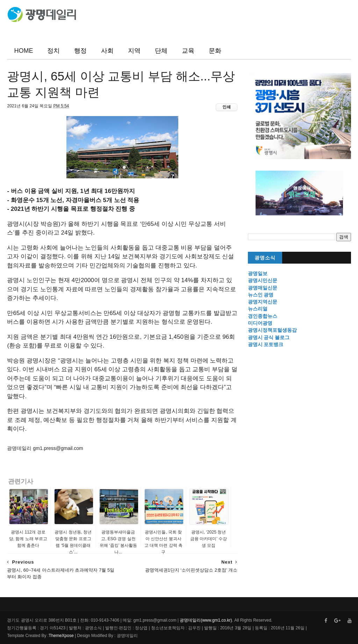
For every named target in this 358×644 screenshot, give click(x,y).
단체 (161, 51)
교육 (188, 51)
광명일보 (258, 273)
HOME (23, 51)
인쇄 (227, 107)
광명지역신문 (263, 302)
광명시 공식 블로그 (269, 337)
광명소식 (265, 258)
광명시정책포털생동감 (272, 330)
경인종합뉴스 (263, 316)
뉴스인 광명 (261, 295)
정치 (53, 51)
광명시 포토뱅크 (266, 344)
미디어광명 (260, 323)
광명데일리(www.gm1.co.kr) (206, 620)
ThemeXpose (61, 636)
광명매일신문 (263, 288)
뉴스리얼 (258, 309)
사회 (107, 51)
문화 (215, 51)
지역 (134, 51)
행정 (80, 51)
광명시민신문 (263, 280)
